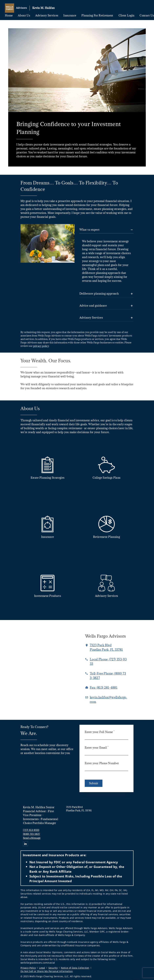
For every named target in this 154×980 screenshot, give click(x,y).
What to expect (90, 230)
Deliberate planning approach (99, 294)
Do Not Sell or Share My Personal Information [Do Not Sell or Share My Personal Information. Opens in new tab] (47, 971)
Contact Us (147, 15)
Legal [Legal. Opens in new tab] (42, 968)
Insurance (70, 15)
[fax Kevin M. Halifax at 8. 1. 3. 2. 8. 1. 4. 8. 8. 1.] (104, 688)
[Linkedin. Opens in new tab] (25, 844)
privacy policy (41, 346)
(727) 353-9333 (31, 830)
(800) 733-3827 (31, 834)
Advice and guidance (93, 306)
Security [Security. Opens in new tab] (53, 968)
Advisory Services (47, 15)
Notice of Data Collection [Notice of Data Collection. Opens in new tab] (75, 968)
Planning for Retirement (97, 15)
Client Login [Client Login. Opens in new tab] (126, 15)
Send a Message (32, 838)
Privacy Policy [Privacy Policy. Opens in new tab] (28, 968)
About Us (24, 15)
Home (9, 15)
